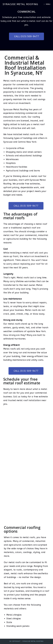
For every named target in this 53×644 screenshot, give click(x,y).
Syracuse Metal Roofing (20, 4)
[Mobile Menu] (47, 4)
